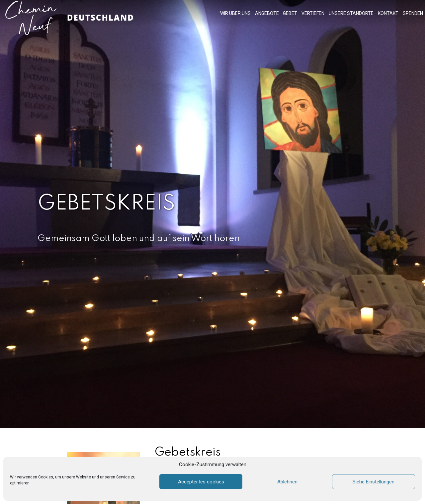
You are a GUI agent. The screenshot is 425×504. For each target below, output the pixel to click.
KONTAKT (388, 13)
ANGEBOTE (267, 13)
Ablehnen (287, 482)
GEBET (290, 13)
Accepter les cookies (201, 482)
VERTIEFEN (313, 13)
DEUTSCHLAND (101, 17)
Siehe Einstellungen (374, 482)
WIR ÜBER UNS (235, 13)
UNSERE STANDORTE (351, 13)
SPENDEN (413, 13)
